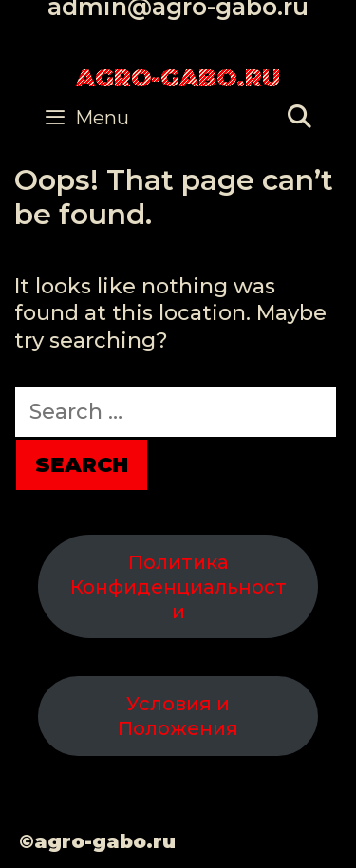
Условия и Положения (178, 716)
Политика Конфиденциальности (178, 587)
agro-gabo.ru (178, 78)
